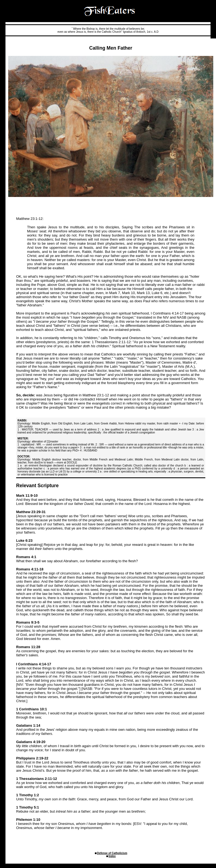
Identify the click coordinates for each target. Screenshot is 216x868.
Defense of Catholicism (112, 853)
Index (112, 856)
